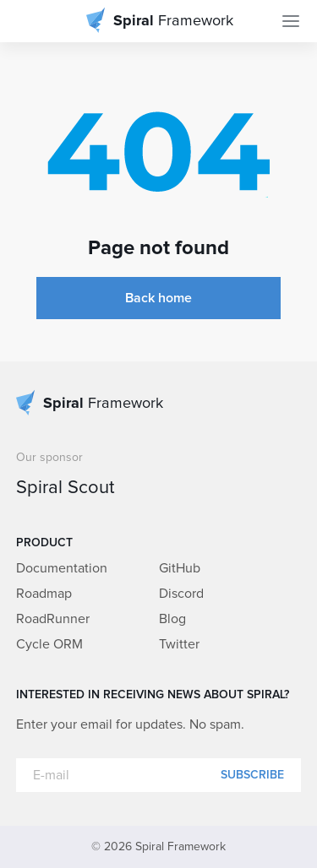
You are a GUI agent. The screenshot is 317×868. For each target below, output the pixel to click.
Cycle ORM (49, 644)
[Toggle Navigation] (291, 21)
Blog (172, 619)
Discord (181, 594)
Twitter (179, 644)
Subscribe (252, 775)
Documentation (62, 568)
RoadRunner (53, 619)
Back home (158, 298)
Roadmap (44, 594)
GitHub (180, 568)
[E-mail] (159, 775)
